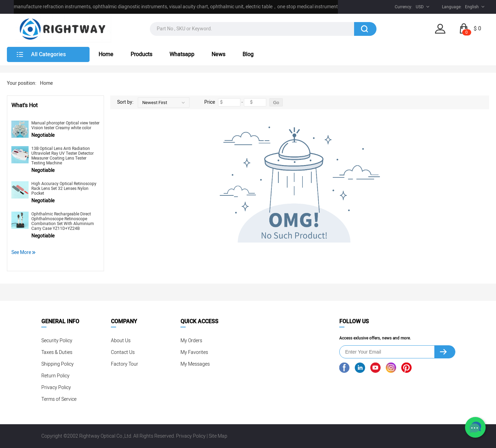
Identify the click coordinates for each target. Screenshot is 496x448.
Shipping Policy (58, 364)
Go (276, 103)
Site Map (218, 436)
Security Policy (57, 341)
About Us (121, 341)
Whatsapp (182, 54)
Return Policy (55, 376)
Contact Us (123, 352)
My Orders (191, 341)
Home (106, 54)
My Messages (195, 364)
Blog (248, 54)
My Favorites (194, 352)
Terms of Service (59, 399)
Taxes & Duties (57, 352)
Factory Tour (125, 364)
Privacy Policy (56, 388)
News (218, 54)
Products (141, 54)
